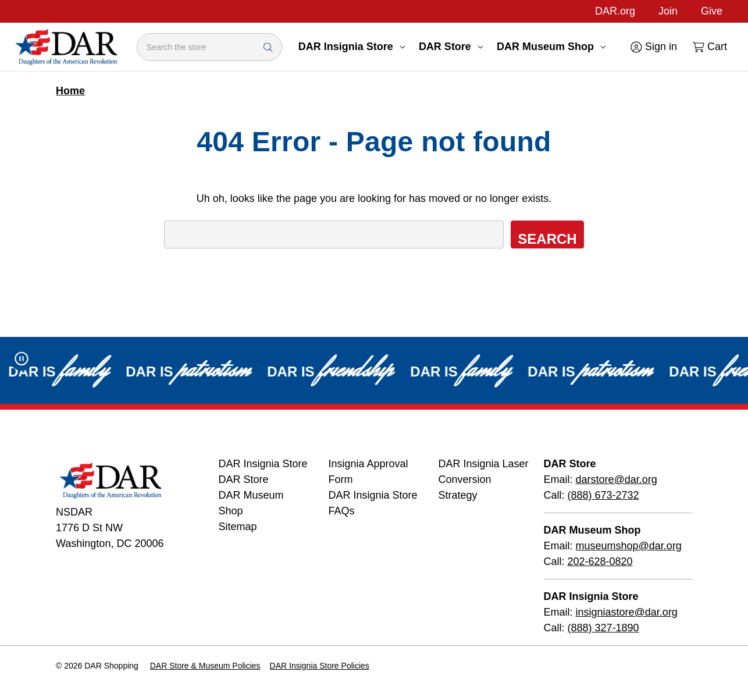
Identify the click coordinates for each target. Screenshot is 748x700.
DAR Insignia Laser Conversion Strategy (484, 479)
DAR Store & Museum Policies (205, 666)
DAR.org (615, 11)
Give (712, 11)
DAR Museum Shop (551, 47)
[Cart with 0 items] (709, 47)
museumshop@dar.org (629, 546)
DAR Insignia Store (352, 47)
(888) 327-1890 (603, 628)
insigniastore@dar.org (627, 612)
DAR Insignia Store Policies (320, 666)
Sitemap (238, 527)
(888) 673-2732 (603, 495)
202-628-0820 (600, 562)
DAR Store (451, 47)
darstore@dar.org (617, 479)
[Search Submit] (268, 47)
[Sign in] (653, 47)
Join (668, 11)
